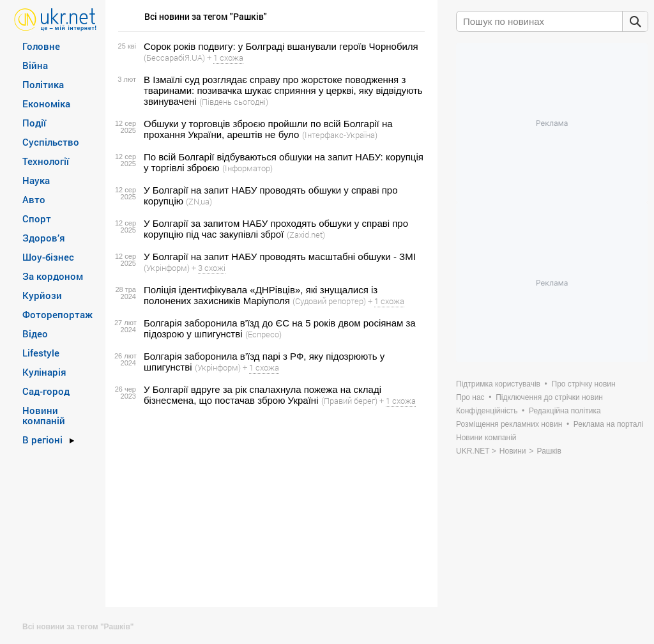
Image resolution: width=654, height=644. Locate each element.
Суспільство (51, 142)
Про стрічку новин (584, 384)
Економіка (46, 103)
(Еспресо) (263, 334)
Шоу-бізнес (48, 257)
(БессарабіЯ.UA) (174, 57)
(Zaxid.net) (306, 234)
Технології (46, 161)
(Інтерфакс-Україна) (340, 135)
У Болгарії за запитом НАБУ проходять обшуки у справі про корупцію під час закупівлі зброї (276, 229)
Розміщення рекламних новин (509, 424)
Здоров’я (44, 238)
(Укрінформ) (167, 268)
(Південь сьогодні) (234, 102)
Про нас (470, 397)
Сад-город (46, 391)
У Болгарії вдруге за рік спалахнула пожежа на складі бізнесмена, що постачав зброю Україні (262, 395)
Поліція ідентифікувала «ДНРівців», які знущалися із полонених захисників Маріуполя (261, 295)
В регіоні (42, 440)
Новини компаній (44, 415)
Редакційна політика (565, 411)
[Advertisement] (270, 507)
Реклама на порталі (608, 424)
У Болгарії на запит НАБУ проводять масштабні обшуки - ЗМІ (280, 257)
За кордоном (53, 276)
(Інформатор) (247, 168)
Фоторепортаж (57, 314)
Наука (36, 180)
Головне (41, 46)
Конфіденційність (487, 411)
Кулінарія (44, 372)
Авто (34, 199)
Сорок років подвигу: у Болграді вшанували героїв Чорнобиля (281, 46)
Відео (35, 333)
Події (34, 123)
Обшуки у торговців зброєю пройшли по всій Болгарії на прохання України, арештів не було (268, 129)
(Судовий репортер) (329, 301)
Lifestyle (41, 353)
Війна (35, 65)
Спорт (37, 218)
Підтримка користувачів (498, 384)
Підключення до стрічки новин (549, 397)
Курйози (42, 295)
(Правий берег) (349, 401)
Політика (43, 84)
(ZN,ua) (199, 201)
